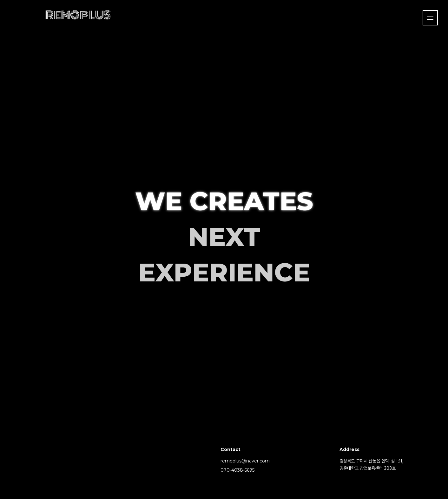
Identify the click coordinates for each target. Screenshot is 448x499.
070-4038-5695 (237, 470)
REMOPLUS (78, 15)
